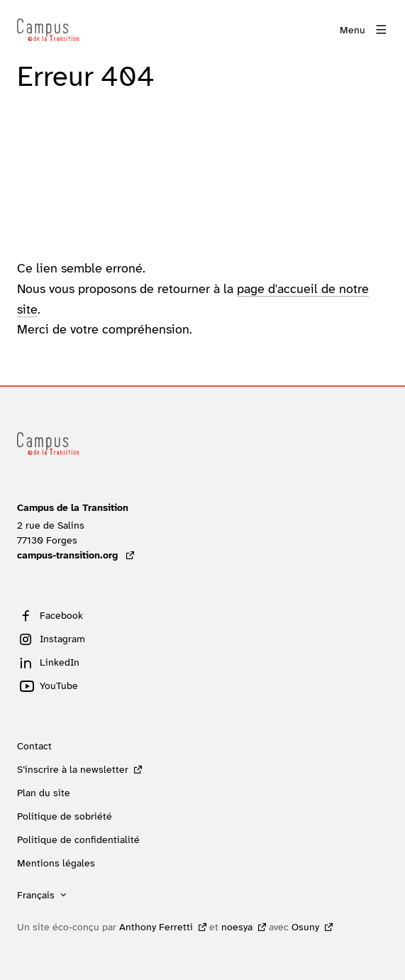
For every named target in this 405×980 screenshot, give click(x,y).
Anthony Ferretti (156, 927)
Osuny (305, 927)
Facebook (61, 615)
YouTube (59, 686)
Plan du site (44, 793)
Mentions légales (56, 863)
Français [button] (36, 895)
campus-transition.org (76, 555)
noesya (237, 927)
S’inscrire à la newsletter (73, 769)
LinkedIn (60, 662)
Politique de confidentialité (78, 839)
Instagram (62, 639)
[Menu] (364, 30)
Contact (34, 746)
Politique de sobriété (65, 816)
